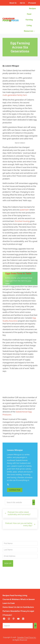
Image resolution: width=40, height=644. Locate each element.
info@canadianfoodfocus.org (21, 575)
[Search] (34, 503)
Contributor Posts (16, 491)
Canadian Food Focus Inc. (27, 637)
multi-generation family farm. (15, 95)
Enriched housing (22, 221)
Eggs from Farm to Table (18, 273)
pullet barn (24, 210)
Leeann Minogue (15, 450)
